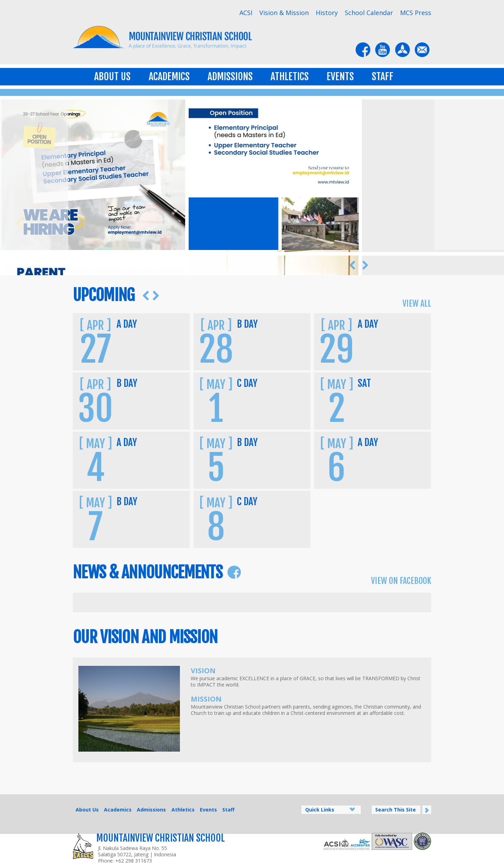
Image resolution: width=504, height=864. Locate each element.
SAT (364, 383)
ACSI (246, 13)
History (327, 13)
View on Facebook (401, 581)
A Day (127, 324)
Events (340, 76)
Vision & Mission (284, 13)
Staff (383, 76)
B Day (247, 324)
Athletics (290, 76)
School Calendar (369, 13)
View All (417, 304)
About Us (112, 76)
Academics (169, 76)
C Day (247, 383)
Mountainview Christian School (160, 838)
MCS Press (416, 13)
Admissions (230, 76)
